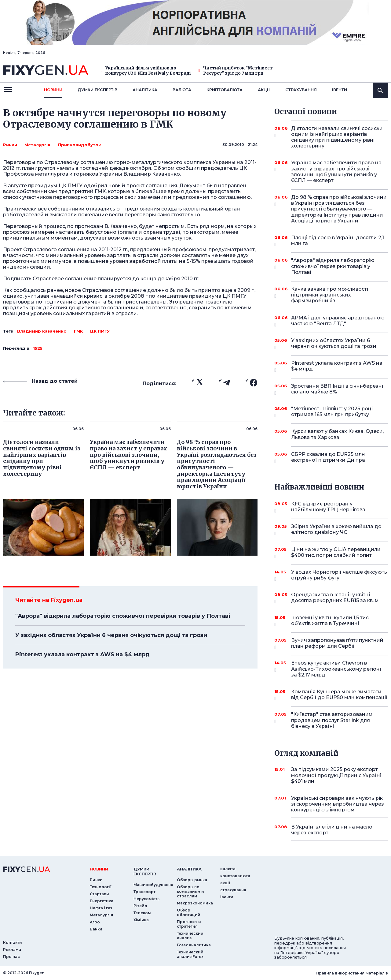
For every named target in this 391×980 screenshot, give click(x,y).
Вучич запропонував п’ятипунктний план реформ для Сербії (337, 644)
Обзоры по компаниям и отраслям (190, 891)
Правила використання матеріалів (352, 973)
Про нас (11, 957)
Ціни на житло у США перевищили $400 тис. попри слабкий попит (336, 553)
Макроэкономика (195, 903)
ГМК (78, 331)
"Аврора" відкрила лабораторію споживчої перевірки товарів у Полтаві (123, 616)
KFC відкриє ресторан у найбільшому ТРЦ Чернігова (331, 507)
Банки (96, 929)
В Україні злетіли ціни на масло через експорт (332, 830)
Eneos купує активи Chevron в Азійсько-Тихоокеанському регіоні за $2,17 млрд (336, 669)
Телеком (142, 913)
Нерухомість (146, 899)
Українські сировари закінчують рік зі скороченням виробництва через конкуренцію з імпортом (338, 804)
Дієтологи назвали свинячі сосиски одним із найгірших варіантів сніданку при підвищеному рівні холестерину (337, 137)
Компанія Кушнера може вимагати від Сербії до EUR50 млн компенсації (339, 695)
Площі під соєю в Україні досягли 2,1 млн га (338, 241)
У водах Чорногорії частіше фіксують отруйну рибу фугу (339, 575)
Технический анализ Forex (190, 954)
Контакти (13, 943)
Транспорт (144, 892)
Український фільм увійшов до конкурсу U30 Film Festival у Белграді (146, 71)
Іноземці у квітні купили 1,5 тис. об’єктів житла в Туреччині (331, 621)
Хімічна (141, 920)
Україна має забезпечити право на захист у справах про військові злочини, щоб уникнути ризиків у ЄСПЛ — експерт (336, 171)
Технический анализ (190, 936)
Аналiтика (145, 90)
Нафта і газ (101, 908)
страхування (301, 90)
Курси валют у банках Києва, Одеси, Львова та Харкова (337, 434)
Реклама (12, 950)
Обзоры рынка (192, 880)
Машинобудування (153, 885)
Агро (95, 922)
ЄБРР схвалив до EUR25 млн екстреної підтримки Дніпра (331, 458)
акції (264, 90)
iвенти (340, 90)
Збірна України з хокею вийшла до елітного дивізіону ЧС (336, 530)
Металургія (37, 145)
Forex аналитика (194, 945)
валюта (182, 90)
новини (53, 90)
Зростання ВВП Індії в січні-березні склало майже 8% (337, 389)
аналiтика (189, 869)
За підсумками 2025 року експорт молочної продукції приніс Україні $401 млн (336, 775)
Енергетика (102, 901)
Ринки (10, 145)
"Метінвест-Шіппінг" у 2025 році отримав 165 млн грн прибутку (332, 412)
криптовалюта (225, 90)
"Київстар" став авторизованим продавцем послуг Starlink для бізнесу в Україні (332, 720)
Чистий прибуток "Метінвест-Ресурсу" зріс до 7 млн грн (237, 71)
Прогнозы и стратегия (189, 924)
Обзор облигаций (189, 912)
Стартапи (99, 894)
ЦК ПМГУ (100, 331)
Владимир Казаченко (42, 331)
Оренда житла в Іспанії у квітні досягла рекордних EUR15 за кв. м (335, 598)
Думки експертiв (97, 90)
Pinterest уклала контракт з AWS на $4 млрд (82, 654)
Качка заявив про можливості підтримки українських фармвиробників (331, 295)
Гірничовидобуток (79, 145)
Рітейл (140, 906)
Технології (101, 887)
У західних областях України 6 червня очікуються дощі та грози (111, 635)
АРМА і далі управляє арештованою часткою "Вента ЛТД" (338, 321)
